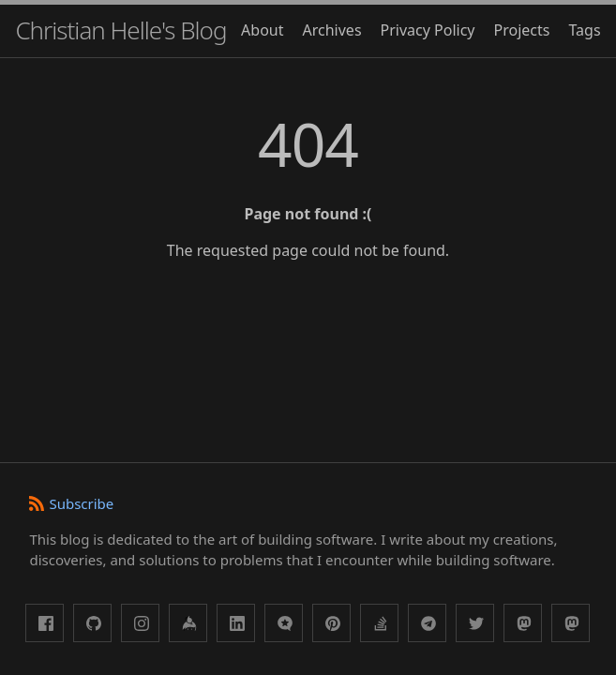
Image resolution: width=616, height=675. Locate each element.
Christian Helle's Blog (120, 30)
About (262, 30)
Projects (522, 30)
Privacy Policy (428, 30)
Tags (584, 30)
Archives (332, 30)
